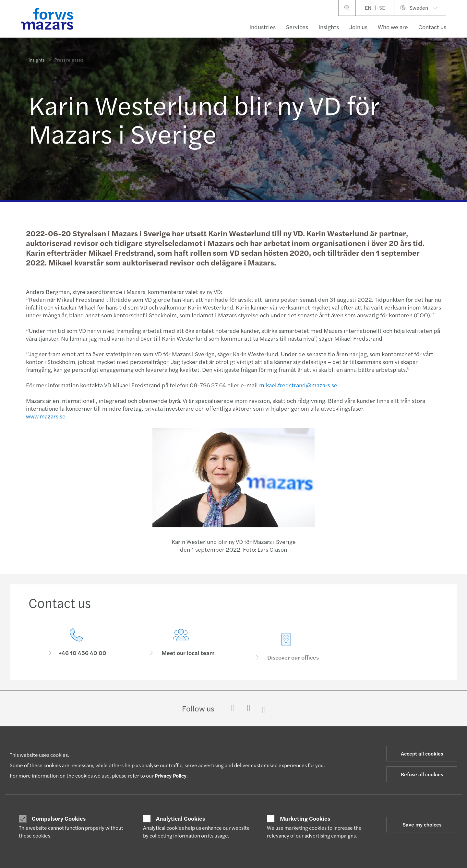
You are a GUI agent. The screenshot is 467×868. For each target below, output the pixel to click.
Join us (358, 27)
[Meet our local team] (181, 656)
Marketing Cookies (305, 818)
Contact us (432, 27)
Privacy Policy (171, 775)
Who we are (393, 27)
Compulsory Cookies (59, 818)
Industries (263, 27)
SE (382, 8)
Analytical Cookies (180, 818)
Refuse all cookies (422, 774)
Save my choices (422, 824)
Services (297, 27)
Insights (329, 27)
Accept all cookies (422, 753)
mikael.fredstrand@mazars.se (297, 385)
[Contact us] (76, 645)
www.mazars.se (45, 416)
